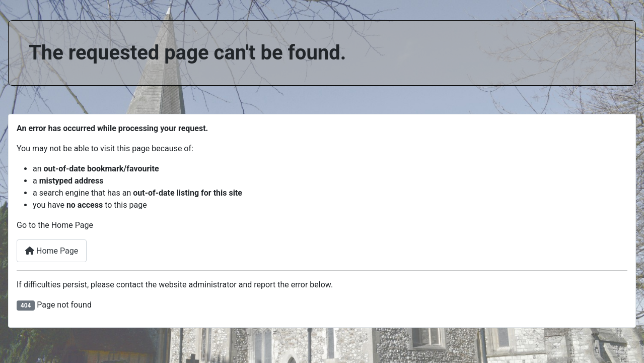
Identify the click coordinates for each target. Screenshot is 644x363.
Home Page (52, 251)
